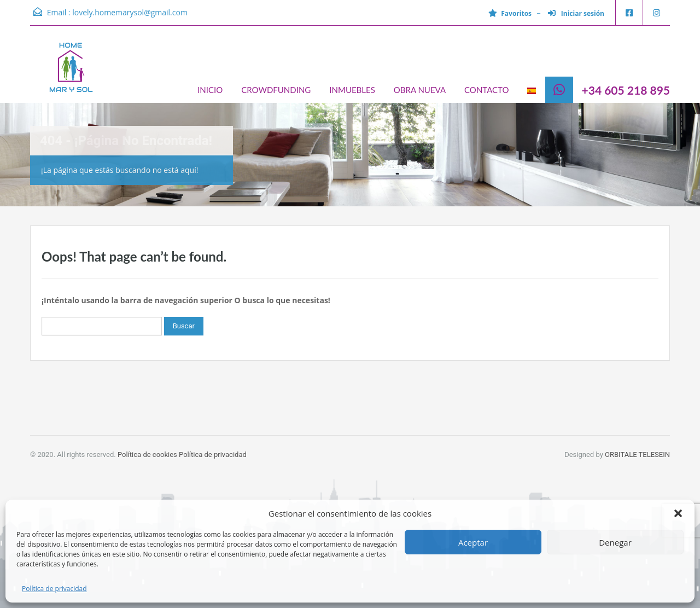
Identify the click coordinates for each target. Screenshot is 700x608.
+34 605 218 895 (626, 90)
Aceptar (473, 542)
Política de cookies (147, 454)
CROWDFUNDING (276, 90)
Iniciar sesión (576, 13)
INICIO (210, 90)
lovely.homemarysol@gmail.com (130, 12)
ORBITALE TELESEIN (637, 454)
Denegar (615, 542)
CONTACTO (486, 90)
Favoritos (510, 13)
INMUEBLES (352, 90)
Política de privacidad (54, 589)
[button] (678, 513)
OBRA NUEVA (420, 90)
